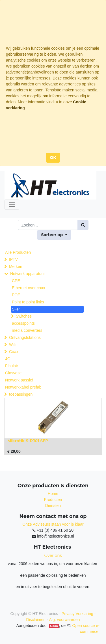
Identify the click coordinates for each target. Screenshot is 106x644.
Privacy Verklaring (77, 614)
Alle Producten (18, 252)
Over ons (53, 555)
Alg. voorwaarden (64, 620)
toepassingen (21, 394)
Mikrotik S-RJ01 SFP (28, 441)
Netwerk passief (19, 380)
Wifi (12, 345)
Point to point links (28, 302)
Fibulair (12, 366)
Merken (16, 267)
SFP (16, 309)
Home (53, 494)
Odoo (54, 626)
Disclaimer (36, 620)
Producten (53, 500)
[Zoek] (83, 225)
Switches (24, 316)
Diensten (53, 505)
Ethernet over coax (29, 288)
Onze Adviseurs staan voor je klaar (53, 524)
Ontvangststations (25, 337)
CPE (16, 281)
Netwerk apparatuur (28, 274)
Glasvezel (14, 373)
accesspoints (23, 323)
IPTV (13, 259)
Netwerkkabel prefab (23, 387)
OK (53, 158)
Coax (14, 352)
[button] (54, 235)
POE (16, 295)
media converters (27, 330)
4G (8, 359)
